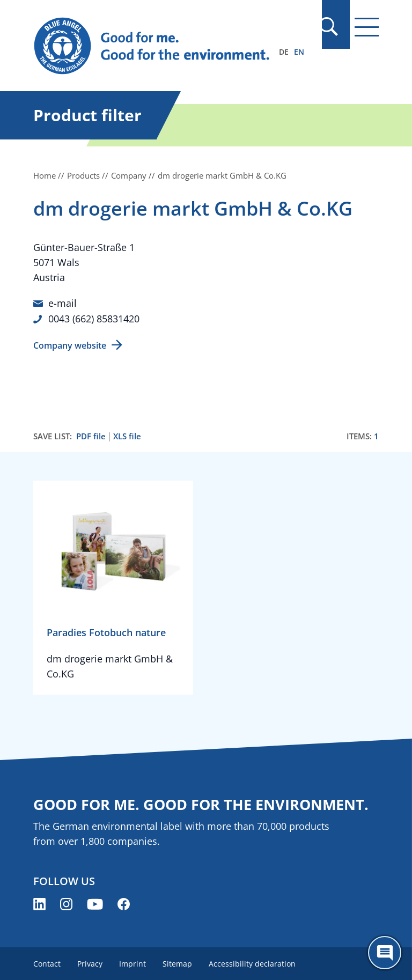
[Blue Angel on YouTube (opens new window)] (95, 903)
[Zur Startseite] (154, 46)
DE (284, 52)
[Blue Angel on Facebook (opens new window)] (124, 903)
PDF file (91, 435)
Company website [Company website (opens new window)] (70, 344)
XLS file (127, 435)
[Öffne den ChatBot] (385, 953)
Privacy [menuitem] (90, 963)
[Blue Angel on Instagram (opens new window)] (66, 903)
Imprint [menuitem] (134, 963)
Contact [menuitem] (47, 963)
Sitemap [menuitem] (179, 963)
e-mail (62, 303)
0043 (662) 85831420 (94, 318)
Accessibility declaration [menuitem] (254, 963)
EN (299, 52)
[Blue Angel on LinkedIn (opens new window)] (39, 903)
